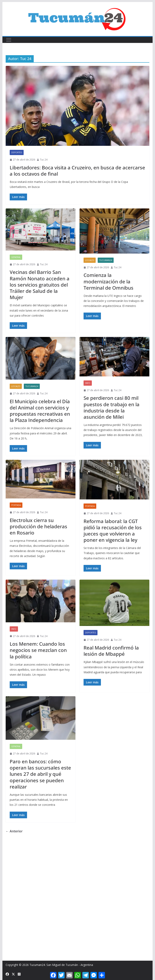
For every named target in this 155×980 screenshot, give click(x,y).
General (16, 257)
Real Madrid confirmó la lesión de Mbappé (111, 651)
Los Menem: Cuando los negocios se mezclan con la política (38, 650)
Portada (16, 505)
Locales (90, 260)
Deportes (17, 152)
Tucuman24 (106, 260)
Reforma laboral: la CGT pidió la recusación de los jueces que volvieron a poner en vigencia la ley (113, 531)
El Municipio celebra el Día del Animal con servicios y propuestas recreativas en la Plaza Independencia (40, 411)
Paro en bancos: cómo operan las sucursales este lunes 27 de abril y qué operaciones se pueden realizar (40, 774)
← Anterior (14, 831)
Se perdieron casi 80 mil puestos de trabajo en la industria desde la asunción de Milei (112, 407)
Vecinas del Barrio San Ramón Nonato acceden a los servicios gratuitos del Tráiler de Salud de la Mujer (40, 285)
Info (88, 383)
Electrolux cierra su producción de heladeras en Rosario (38, 526)
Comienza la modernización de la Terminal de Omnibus (108, 281)
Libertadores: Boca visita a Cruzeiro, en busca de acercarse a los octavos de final (77, 171)
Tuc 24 (44, 160)
